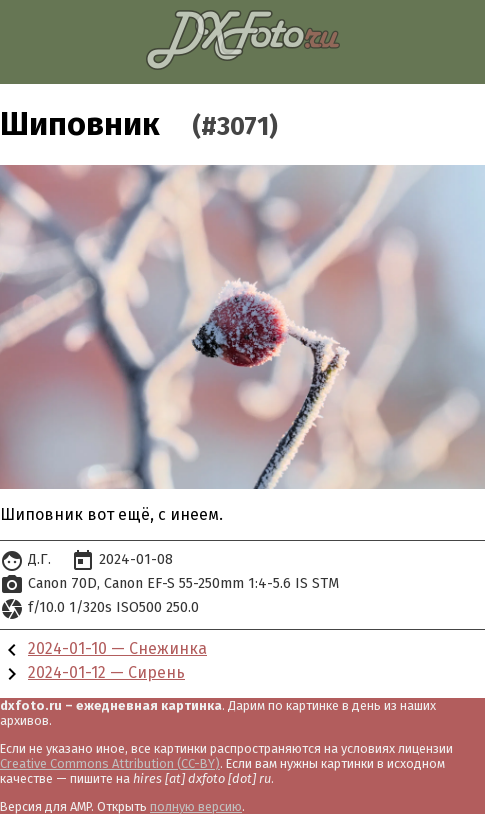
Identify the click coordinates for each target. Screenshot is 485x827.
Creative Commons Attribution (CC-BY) (110, 763)
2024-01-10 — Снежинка (117, 648)
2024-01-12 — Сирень (106, 672)
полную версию (196, 806)
